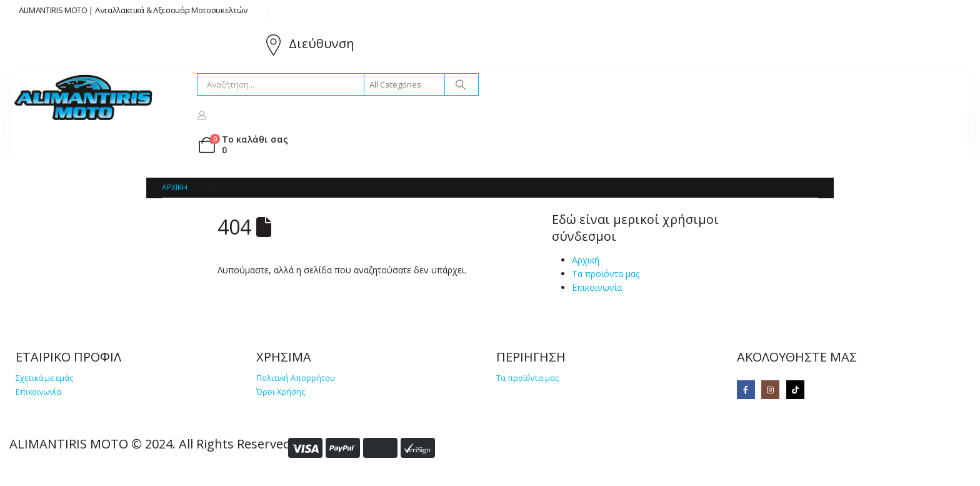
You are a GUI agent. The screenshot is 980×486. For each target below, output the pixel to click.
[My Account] (202, 115)
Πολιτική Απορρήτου (296, 378)
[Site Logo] (84, 98)
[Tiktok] (795, 389)
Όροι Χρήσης (281, 392)
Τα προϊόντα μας (606, 274)
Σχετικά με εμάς (44, 378)
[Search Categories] (404, 84)
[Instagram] (770, 389)
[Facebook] (746, 389)
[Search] (461, 84)
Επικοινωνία (597, 287)
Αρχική (586, 260)
